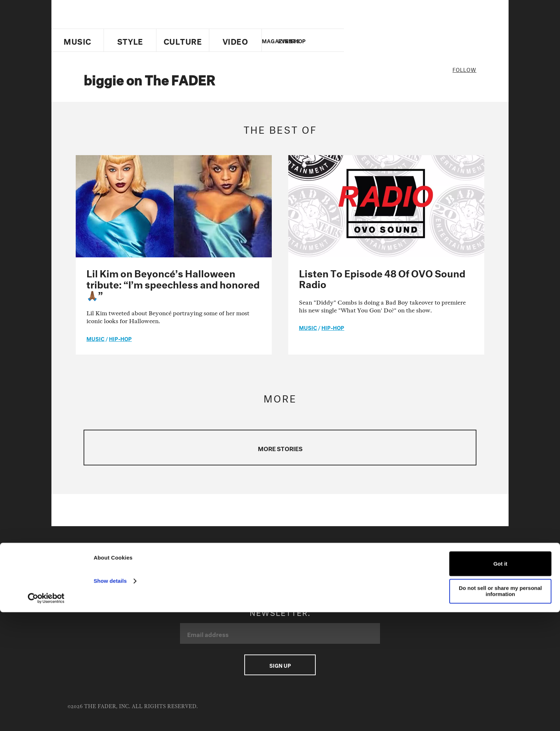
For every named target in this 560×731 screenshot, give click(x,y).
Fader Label (150, 568)
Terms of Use (183, 559)
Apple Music (460, 559)
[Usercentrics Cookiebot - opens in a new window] (46, 717)
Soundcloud (319, 568)
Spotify (356, 568)
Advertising (139, 559)
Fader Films (192, 568)
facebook (408, 40)
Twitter (396, 40)
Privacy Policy (229, 559)
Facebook (347, 559)
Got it (500, 683)
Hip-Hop (120, 338)
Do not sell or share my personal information (501, 710)
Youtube (382, 559)
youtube (420, 40)
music (96, 338)
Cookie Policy (106, 568)
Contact (100, 559)
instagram (432, 40)
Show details (110, 700)
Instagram (419, 559)
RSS (382, 568)
